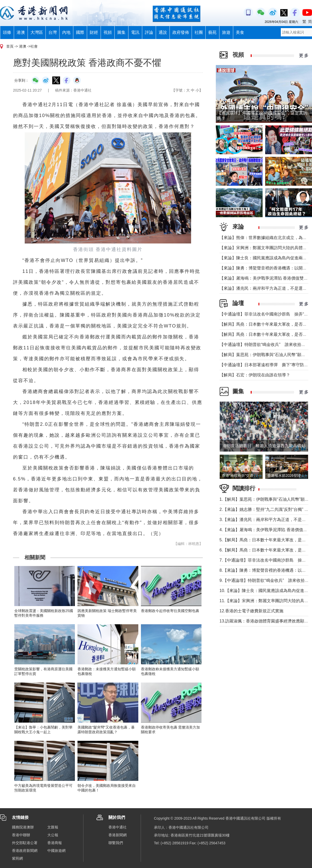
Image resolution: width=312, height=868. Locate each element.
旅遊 (226, 32)
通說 (163, 32)
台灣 (53, 32)
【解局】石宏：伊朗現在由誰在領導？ (255, 375)
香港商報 (55, 843)
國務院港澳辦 (23, 827)
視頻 (108, 32)
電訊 (135, 32)
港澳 (21, 32)
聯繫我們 (116, 843)
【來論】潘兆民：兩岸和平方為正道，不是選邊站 (265, 288)
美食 (240, 32)
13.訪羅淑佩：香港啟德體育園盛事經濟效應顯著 (264, 621)
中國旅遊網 (56, 851)
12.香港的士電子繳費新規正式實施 (251, 611)
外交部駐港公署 (25, 843)
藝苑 (212, 32)
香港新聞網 (118, 835)
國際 (80, 32)
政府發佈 (181, 32)
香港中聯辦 (21, 835)
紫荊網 (17, 858)
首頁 (10, 46)
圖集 (121, 32)
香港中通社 (118, 827)
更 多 (304, 56)
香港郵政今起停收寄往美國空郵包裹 (170, 611)
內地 (66, 32)
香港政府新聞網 (25, 851)
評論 (149, 32)
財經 (94, 32)
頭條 (7, 32)
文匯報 (53, 827)
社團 (199, 32)
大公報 (53, 835)
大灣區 (37, 32)
